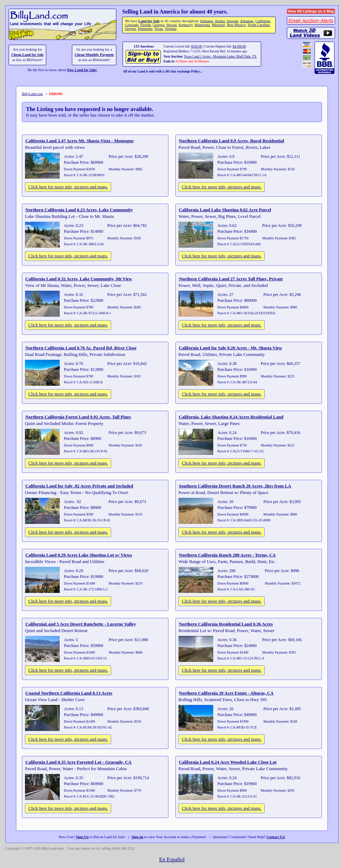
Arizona (232, 21)
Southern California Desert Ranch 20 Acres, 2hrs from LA (235, 486)
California (263, 21)
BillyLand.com (32, 94)
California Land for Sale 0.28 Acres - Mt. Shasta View (230, 348)
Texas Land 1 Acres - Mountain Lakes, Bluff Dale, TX (220, 56)
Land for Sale (149, 21)
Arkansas (247, 21)
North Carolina (259, 25)
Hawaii (172, 25)
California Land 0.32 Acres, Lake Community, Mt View (79, 279)
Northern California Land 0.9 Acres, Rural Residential (231, 141)
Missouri (218, 25)
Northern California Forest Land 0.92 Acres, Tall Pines (78, 417)
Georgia (159, 25)
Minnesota (202, 25)
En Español (172, 860)
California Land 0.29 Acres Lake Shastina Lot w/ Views (79, 555)
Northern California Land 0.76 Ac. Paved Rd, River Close (81, 348)
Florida (145, 25)
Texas (158, 29)
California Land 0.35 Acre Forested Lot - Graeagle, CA (78, 762)
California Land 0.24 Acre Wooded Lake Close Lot (228, 762)
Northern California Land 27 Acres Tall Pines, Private (231, 279)
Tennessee (145, 29)
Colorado (131, 25)
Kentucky (186, 25)
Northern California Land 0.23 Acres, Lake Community (79, 210)
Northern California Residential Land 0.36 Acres (226, 624)
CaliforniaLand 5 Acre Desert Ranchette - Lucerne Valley (81, 624)
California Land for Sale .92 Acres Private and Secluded (79, 486)
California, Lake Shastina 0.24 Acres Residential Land (231, 417)
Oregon (130, 29)
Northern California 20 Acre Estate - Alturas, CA (226, 693)
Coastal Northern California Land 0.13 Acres (69, 693)
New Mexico (236, 25)
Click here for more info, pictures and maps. (68, 187)
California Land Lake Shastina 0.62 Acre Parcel (225, 210)
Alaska (220, 21)
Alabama (206, 21)
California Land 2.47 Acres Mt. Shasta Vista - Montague (80, 141)
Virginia (170, 29)
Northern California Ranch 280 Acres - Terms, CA (227, 555)
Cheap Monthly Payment (94, 55)
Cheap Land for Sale (27, 55)
